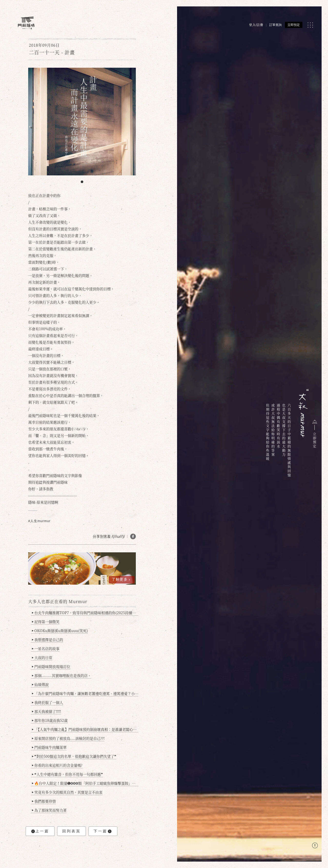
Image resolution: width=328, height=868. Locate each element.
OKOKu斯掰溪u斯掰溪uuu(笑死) (60, 631)
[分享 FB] (133, 536)
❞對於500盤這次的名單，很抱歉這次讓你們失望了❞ (74, 756)
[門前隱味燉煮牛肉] (26, 23)
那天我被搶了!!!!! (47, 711)
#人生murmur (39, 521)
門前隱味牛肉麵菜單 (49, 747)
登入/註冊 (256, 25)
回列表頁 (71, 831)
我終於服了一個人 (48, 702)
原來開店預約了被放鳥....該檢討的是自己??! (68, 738)
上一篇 (40, 831)
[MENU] (310, 25)
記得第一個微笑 (46, 622)
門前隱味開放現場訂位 (51, 666)
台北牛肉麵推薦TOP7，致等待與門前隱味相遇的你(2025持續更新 (85, 613)
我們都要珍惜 (44, 801)
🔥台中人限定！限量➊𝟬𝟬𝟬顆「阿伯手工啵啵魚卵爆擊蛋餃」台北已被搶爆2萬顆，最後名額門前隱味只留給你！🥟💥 (85, 783)
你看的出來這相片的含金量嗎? (57, 765)
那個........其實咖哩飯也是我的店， (62, 675)
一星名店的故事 (46, 648)
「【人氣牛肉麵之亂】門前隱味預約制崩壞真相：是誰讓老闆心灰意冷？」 (85, 729)
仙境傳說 (40, 684)
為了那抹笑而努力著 (49, 810)
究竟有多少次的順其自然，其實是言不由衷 (67, 792)
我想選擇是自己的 (48, 640)
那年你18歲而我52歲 (50, 720)
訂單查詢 (275, 25)
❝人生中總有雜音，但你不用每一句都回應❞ (68, 774)
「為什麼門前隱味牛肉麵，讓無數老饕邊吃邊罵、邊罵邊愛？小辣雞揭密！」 (85, 693)
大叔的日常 (42, 657)
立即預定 (294, 25)
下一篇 (102, 831)
